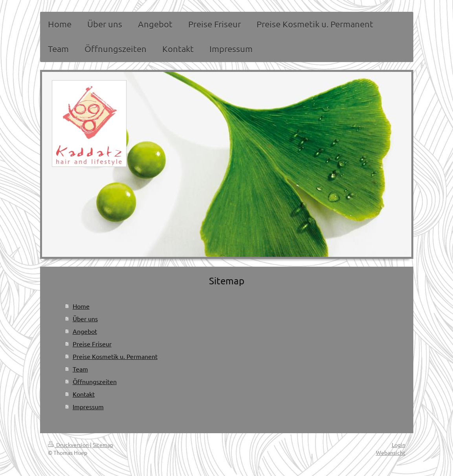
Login (399, 445)
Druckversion (69, 445)
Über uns (85, 319)
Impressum (88, 406)
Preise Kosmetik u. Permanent (115, 356)
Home (81, 306)
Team (80, 369)
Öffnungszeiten (95, 381)
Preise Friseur (92, 344)
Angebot (85, 331)
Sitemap (103, 445)
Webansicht (391, 452)
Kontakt (84, 394)
